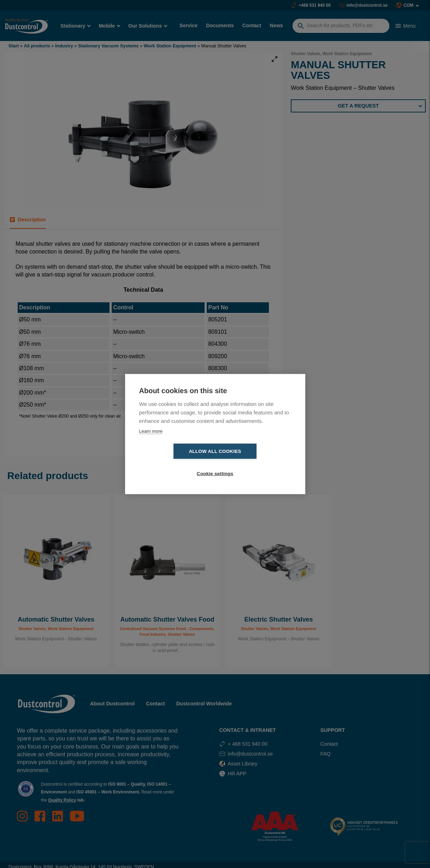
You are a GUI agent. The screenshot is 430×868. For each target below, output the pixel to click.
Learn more (151, 442)
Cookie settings (256, 463)
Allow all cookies (174, 463)
